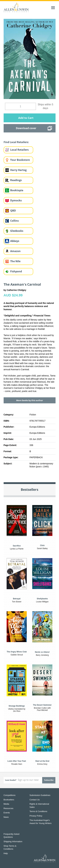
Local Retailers (19, 150)
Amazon (15, 251)
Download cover (26, 128)
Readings (16, 180)
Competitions (10, 795)
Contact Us (35, 800)
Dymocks (16, 200)
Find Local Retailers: (16, 142)
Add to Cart (26, 118)
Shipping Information (13, 841)
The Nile (15, 261)
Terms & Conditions (38, 811)
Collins (14, 221)
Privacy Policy (36, 816)
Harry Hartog (18, 170)
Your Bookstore (20, 160)
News (6, 817)
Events (7, 813)
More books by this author (30, 400)
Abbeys (15, 241)
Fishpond (16, 271)
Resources (8, 808)
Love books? (11, 780)
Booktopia (17, 190)
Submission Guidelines (40, 795)
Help (6, 853)
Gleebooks (17, 231)
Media (6, 804)
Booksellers (9, 800)
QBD (13, 211)
